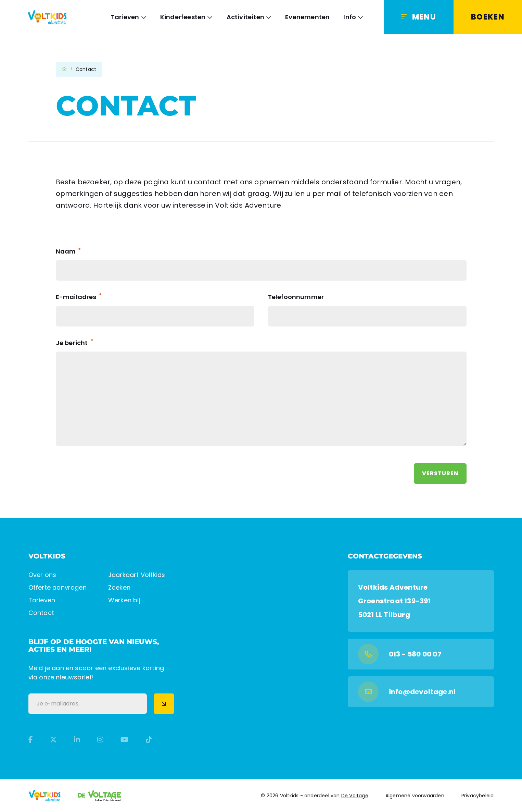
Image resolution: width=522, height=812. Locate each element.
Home (65, 69)
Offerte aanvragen (58, 587)
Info (350, 17)
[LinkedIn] (77, 740)
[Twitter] (53, 740)
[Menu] (419, 17)
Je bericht (74, 343)
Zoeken (119, 587)
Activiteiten (245, 17)
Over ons (42, 575)
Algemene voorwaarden (415, 796)
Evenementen (307, 17)
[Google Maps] (421, 601)
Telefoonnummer (296, 297)
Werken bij (124, 600)
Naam (68, 251)
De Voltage (355, 796)
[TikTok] (149, 740)
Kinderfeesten (183, 17)
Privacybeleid (478, 796)
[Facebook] (31, 740)
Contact (41, 613)
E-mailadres (79, 297)
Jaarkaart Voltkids (137, 575)
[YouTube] (124, 740)
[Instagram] (100, 740)
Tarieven (125, 17)
